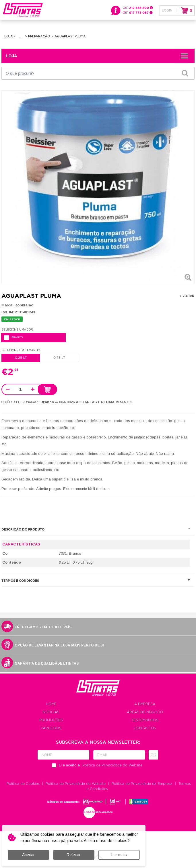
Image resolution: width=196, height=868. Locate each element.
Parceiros (51, 728)
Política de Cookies (23, 784)
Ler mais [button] (119, 855)
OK (185, 73)
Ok (153, 755)
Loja (8, 36)
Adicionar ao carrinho (47, 390)
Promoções (51, 720)
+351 (137, 8)
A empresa (145, 704)
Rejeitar (74, 855)
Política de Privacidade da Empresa (142, 784)
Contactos (145, 728)
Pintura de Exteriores (21, 37)
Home (51, 704)
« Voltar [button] (187, 296)
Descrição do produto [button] (23, 530)
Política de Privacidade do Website (76, 784)
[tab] (98, 530)
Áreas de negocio (145, 712)
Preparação (39, 36)
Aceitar (28, 855)
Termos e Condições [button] (20, 581)
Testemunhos (145, 720)
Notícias (51, 712)
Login (167, 11)
